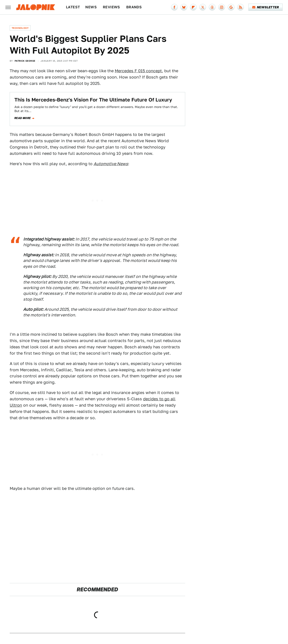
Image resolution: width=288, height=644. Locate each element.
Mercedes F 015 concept (138, 71)
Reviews (111, 7)
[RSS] (241, 7)
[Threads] (212, 7)
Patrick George (25, 61)
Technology (20, 28)
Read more (23, 118)
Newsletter (266, 7)
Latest (73, 7)
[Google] (231, 7)
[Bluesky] (184, 7)
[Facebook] (174, 7)
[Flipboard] (193, 7)
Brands (134, 7)
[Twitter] (203, 7)
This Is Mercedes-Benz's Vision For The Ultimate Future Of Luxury (93, 100)
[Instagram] (222, 7)
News (91, 7)
